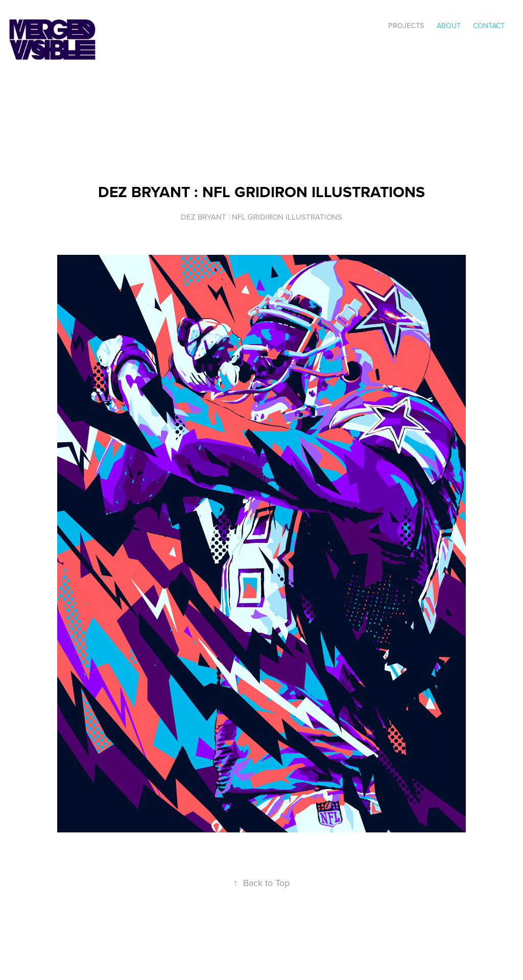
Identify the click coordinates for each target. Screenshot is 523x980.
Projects (406, 26)
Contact (489, 26)
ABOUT (449, 26)
